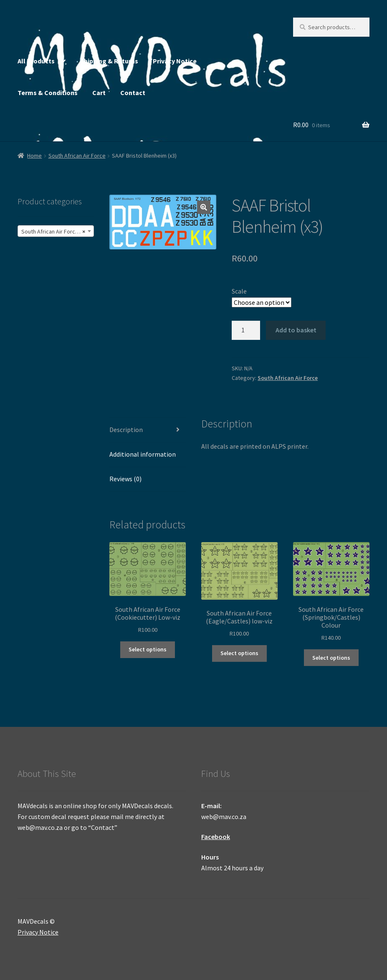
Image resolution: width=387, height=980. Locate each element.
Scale (239, 291)
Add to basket (296, 330)
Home (34, 156)
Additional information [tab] (143, 454)
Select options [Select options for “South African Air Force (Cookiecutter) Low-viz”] (148, 649)
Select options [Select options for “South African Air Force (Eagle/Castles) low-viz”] (239, 653)
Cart (99, 93)
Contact (133, 93)
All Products (36, 61)
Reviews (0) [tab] (125, 479)
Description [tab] (126, 430)
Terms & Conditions (48, 93)
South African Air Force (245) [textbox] (57, 231)
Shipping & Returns (109, 61)
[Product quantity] (246, 330)
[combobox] (56, 231)
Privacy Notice (175, 61)
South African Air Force (77, 156)
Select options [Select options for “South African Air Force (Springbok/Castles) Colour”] (331, 658)
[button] (204, 207)
